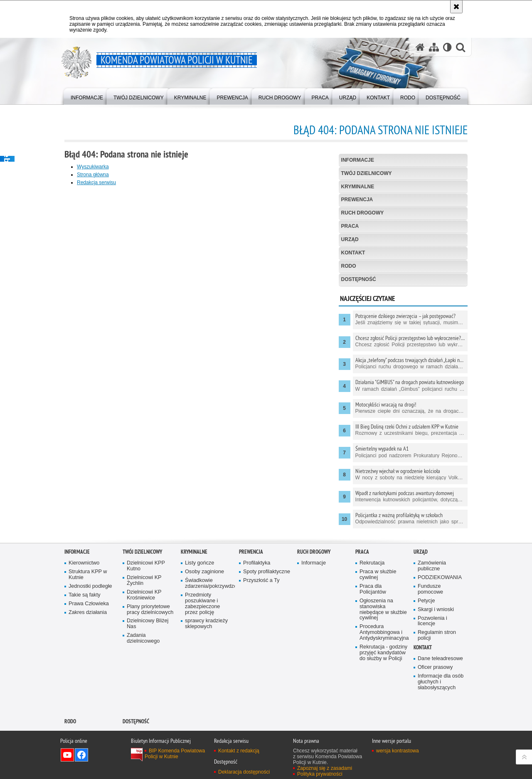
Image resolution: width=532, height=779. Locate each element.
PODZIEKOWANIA (440, 578)
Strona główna (93, 175)
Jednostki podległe (90, 586)
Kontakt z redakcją (239, 751)
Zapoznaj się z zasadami (325, 768)
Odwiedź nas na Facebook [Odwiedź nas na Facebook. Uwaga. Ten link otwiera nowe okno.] (81, 755)
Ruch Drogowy (363, 213)
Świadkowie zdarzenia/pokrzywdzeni (209, 583)
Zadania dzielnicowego (143, 638)
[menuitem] (87, 96)
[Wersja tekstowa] (447, 47)
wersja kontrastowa (398, 751)
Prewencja (357, 200)
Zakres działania (88, 613)
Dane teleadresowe (440, 659)
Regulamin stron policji (437, 635)
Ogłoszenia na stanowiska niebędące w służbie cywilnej (383, 610)
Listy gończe (199, 563)
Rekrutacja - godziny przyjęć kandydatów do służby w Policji (383, 653)
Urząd (350, 239)
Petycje (426, 601)
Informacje (358, 160)
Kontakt (353, 253)
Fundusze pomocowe (430, 589)
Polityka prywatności (320, 774)
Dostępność (359, 279)
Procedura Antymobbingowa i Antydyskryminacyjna (384, 632)
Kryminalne (358, 187)
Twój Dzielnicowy (367, 173)
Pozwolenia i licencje (432, 621)
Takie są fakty (84, 595)
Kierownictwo (84, 563)
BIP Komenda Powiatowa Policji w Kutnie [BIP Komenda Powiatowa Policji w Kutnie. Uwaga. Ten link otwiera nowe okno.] (175, 754)
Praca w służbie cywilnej (378, 575)
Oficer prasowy (435, 667)
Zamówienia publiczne (432, 566)
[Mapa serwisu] (434, 47)
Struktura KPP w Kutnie (88, 575)
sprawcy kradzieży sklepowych (206, 624)
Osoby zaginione (204, 572)
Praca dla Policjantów (373, 589)
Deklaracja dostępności (244, 772)
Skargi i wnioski (436, 610)
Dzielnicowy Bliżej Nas (148, 624)
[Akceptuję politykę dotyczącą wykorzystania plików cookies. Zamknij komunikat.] (456, 7)
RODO (349, 266)
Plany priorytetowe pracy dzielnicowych (150, 610)
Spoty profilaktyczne (267, 572)
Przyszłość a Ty (261, 581)
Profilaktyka (257, 563)
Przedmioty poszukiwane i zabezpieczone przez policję (202, 604)
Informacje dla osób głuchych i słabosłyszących (441, 682)
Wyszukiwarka (93, 167)
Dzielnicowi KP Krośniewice (144, 595)
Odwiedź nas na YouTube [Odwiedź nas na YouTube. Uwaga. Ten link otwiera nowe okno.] (67, 755)
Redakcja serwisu (96, 182)
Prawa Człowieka (89, 604)
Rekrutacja (372, 563)
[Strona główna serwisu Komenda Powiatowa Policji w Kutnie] (420, 47)
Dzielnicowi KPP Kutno (146, 566)
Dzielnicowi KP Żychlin (144, 581)
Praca (350, 226)
